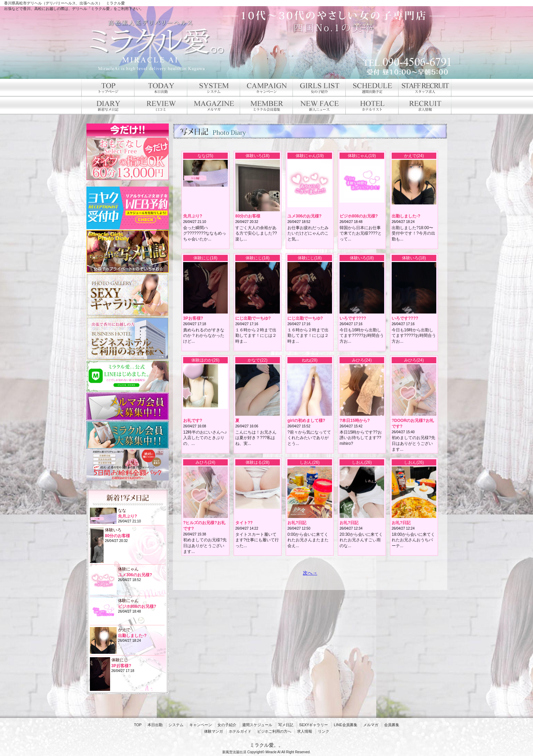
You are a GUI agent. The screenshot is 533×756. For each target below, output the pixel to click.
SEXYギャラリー (313, 725)
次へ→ (310, 573)
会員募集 (392, 725)
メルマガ (371, 725)
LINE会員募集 (345, 725)
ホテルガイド (240, 731)
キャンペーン (201, 725)
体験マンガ (214, 731)
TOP (138, 725)
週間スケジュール (257, 725)
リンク (324, 731)
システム (176, 725)
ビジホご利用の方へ (274, 731)
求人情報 (305, 731)
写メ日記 (286, 725)
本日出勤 (155, 725)
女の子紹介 (227, 725)
